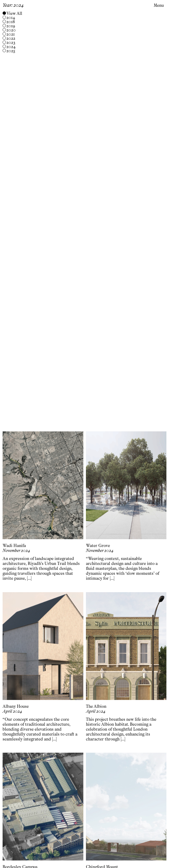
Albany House (16, 706)
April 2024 (12, 711)
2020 (11, 30)
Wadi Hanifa (14, 546)
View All (14, 14)
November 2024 (16, 550)
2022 (11, 38)
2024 (11, 47)
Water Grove (98, 546)
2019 (11, 26)
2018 (11, 22)
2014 (11, 18)
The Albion (96, 706)
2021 (11, 34)
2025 (11, 51)
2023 (11, 43)
